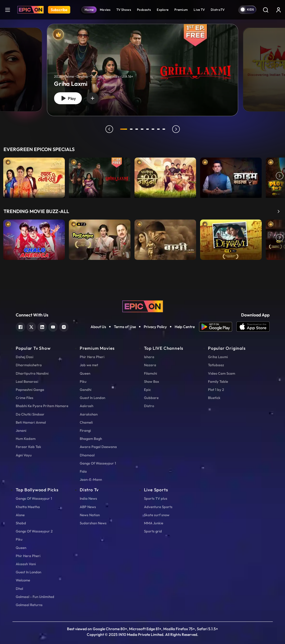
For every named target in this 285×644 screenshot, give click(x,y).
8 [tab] (164, 129)
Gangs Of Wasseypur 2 (34, 531)
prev (109, 129)
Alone (20, 515)
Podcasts (144, 10)
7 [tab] (158, 129)
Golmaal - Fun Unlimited (35, 597)
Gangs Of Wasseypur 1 (98, 463)
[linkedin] (42, 326)
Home (89, 10)
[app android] (218, 327)
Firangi (85, 430)
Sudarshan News (93, 523)
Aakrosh (87, 406)
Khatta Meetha (28, 507)
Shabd (21, 523)
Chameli (86, 422)
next (176, 129)
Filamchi (150, 373)
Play (68, 98)
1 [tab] (124, 129)
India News (88, 498)
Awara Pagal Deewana (98, 447)
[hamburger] (8, 10)
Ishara (149, 357)
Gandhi (86, 390)
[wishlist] (92, 98)
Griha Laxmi (218, 357)
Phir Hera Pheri (92, 357)
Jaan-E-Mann (91, 479)
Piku (83, 381)
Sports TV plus (156, 498)
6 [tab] (153, 129)
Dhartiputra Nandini (32, 373)
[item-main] (34, 176)
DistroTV (218, 10)
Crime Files (25, 398)
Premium (181, 10)
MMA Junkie (154, 523)
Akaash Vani (26, 564)
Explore (163, 10)
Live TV (199, 10)
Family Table (218, 381)
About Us (98, 327)
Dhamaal (87, 455)
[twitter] (31, 326)
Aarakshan (89, 414)
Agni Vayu (24, 455)
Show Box (152, 381)
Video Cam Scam (222, 373)
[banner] (142, 70)
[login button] (278, 10)
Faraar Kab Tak (28, 447)
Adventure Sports (158, 507)
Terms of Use (125, 327)
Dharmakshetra (29, 365)
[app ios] (253, 327)
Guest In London (92, 398)
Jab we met (89, 365)
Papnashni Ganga (30, 390)
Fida (83, 471)
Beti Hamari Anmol (31, 422)
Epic (147, 390)
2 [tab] (131, 129)
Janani (21, 430)
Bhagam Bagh (91, 439)
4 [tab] (142, 129)
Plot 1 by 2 (216, 390)
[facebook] (20, 326)
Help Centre (185, 327)
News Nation (90, 515)
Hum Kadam (26, 439)
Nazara (150, 365)
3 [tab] (137, 129)
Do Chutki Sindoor (30, 414)
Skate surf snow (157, 515)
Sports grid (153, 531)
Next (280, 176)
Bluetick (214, 398)
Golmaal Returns (29, 605)
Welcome (23, 580)
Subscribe (59, 10)
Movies (105, 10)
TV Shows (124, 10)
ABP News (88, 507)
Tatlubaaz (216, 365)
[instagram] (64, 326)
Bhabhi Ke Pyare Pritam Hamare (42, 406)
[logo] (143, 306)
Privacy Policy (155, 327)
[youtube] (53, 326)
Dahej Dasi (25, 357)
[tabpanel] (142, 66)
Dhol (19, 589)
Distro (149, 406)
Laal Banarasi (27, 381)
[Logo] (31, 10)
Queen (85, 373)
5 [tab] (148, 129)
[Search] (265, 10)
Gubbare (151, 398)
